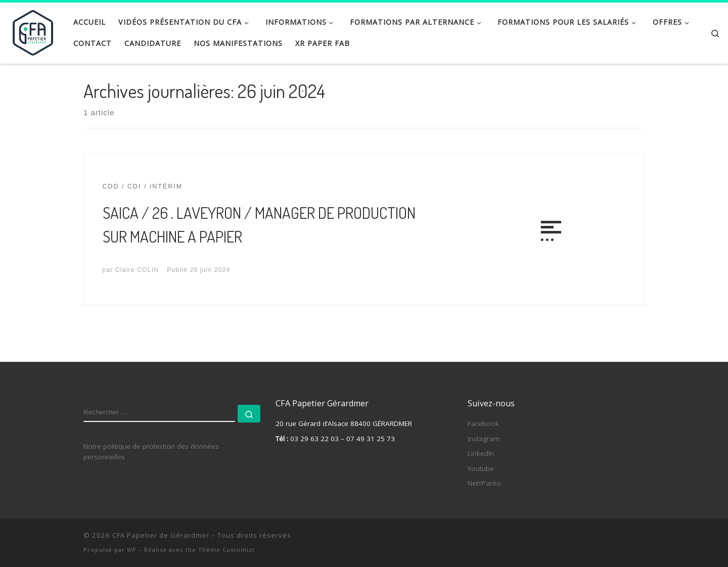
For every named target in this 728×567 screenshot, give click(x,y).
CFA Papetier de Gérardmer (161, 535)
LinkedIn (481, 453)
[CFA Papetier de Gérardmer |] (33, 30)
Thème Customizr (227, 550)
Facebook (483, 423)
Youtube (481, 468)
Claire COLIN (137, 270)
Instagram (484, 439)
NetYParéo (484, 483)
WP (132, 550)
